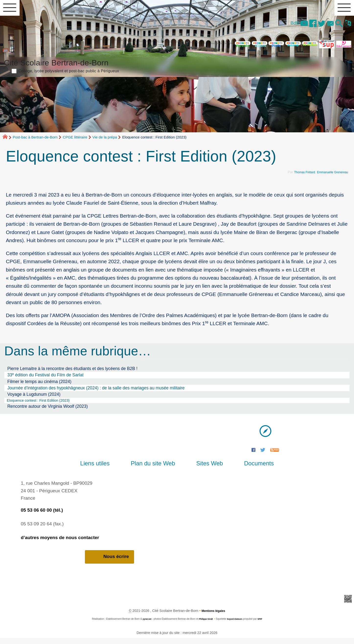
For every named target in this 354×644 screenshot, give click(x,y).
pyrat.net (144, 625)
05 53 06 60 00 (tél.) (42, 515)
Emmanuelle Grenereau (329, 176)
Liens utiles (107, 469)
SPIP (264, 625)
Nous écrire (109, 562)
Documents (247, 469)
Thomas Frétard (296, 176)
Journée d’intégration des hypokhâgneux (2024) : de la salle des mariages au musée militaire (96, 392)
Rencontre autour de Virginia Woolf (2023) (48, 411)
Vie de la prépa (105, 141)
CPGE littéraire (75, 141)
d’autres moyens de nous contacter (60, 543)
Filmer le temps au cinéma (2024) (39, 385)
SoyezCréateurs (236, 625)
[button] (336, 27)
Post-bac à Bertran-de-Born (35, 141)
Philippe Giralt (205, 625)
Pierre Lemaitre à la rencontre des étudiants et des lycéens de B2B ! (72, 373)
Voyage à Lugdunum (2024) (34, 398)
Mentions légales (213, 617)
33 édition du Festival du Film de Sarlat (46, 379)
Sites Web (206, 469)
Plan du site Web (157, 469)
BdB (279, 26)
